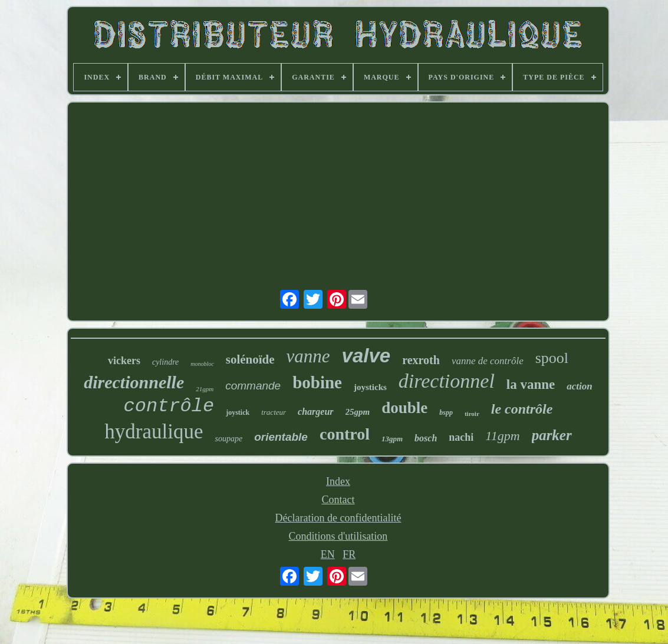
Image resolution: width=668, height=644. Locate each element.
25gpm (358, 412)
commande (253, 386)
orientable (281, 437)
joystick (238, 412)
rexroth (421, 360)
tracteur (274, 412)
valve (366, 356)
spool (552, 358)
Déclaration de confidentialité (338, 518)
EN (328, 554)
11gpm (502, 436)
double (404, 408)
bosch (426, 438)
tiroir (472, 414)
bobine (317, 382)
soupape (228, 439)
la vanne (531, 384)
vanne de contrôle (488, 361)
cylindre (165, 362)
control (345, 434)
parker (552, 435)
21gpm (205, 389)
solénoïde (250, 359)
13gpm (392, 439)
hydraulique (154, 432)
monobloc (202, 364)
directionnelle (134, 382)
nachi (461, 437)
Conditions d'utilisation (338, 536)
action (579, 386)
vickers (124, 361)
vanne (308, 356)
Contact (338, 500)
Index (338, 481)
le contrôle (522, 409)
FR (349, 554)
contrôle (169, 406)
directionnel (447, 381)
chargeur (315, 412)
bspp (446, 412)
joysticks (370, 387)
